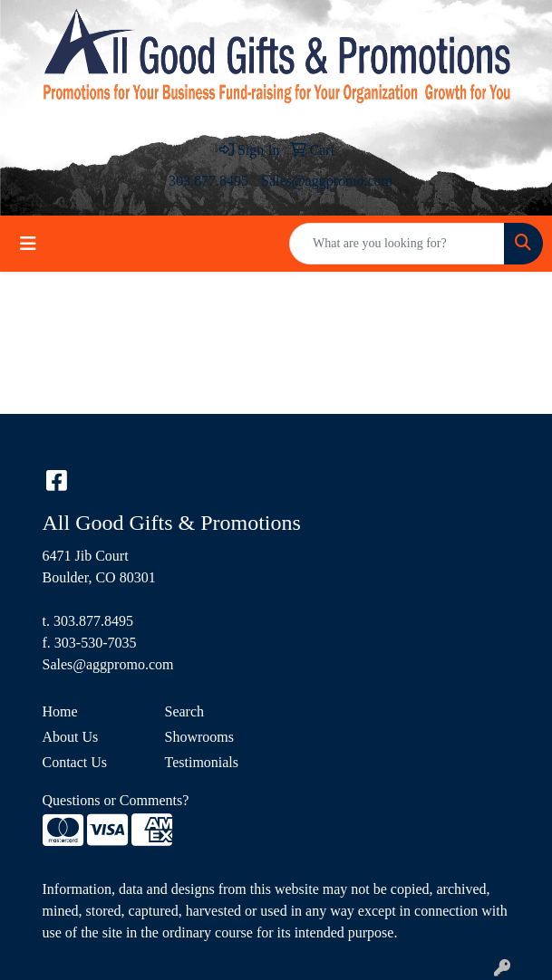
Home (60, 711)
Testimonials (202, 762)
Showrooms (199, 737)
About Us (71, 737)
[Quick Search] (397, 244)
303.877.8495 (208, 181)
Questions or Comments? (116, 800)
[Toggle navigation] (28, 244)
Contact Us (75, 762)
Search (185, 711)
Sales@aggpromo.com (327, 181)
